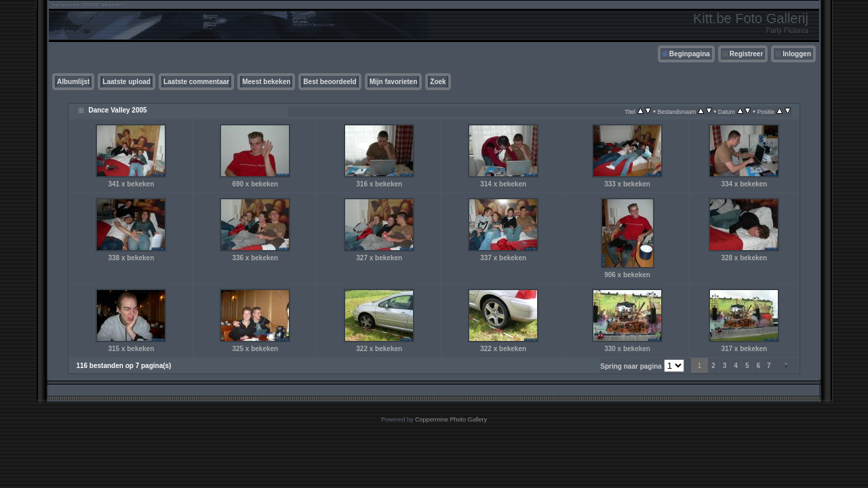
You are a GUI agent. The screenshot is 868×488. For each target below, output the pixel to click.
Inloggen (797, 54)
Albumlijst (73, 82)
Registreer (746, 54)
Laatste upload (126, 82)
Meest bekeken (266, 82)
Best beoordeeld (330, 82)
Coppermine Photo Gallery (451, 420)
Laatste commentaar (196, 82)
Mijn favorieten (394, 82)
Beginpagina (690, 54)
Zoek (438, 82)
